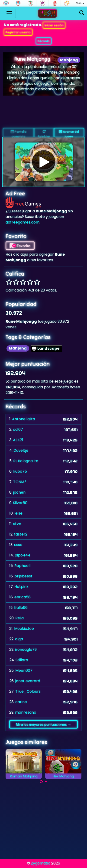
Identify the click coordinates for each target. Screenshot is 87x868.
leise (18, 513)
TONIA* (20, 482)
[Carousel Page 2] (46, 782)
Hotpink (21, 587)
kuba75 (20, 471)
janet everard (28, 681)
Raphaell (22, 566)
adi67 (18, 429)
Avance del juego (69, 134)
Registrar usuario (18, 32)
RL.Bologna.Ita (26, 461)
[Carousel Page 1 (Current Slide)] (41, 782)
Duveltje (21, 450)
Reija (19, 618)
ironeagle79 (26, 649)
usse (18, 545)
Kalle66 (21, 608)
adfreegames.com (23, 222)
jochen (19, 492)
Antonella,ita (24, 419)
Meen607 (24, 670)
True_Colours (28, 691)
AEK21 (18, 440)
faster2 (21, 534)
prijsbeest (23, 576)
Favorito (20, 246)
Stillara (22, 660)
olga (19, 639)
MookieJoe (24, 629)
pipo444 (23, 555)
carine (21, 702)
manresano (26, 712)
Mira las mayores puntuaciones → (43, 724)
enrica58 (23, 597)
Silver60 (20, 503)
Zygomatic (41, 863)
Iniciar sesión (54, 25)
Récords (44, 41)
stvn (17, 524)
